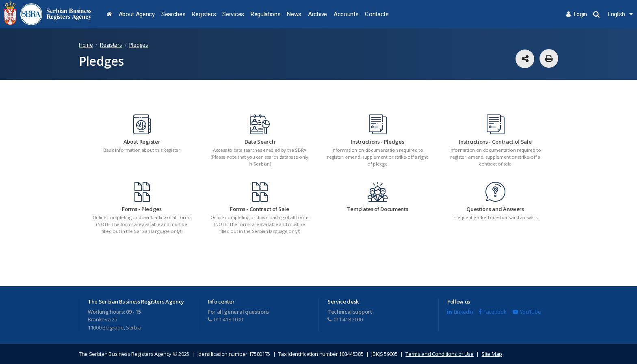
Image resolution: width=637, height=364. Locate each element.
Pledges (139, 45)
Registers (204, 14)
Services (233, 14)
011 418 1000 (225, 319)
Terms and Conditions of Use (439, 354)
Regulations (265, 14)
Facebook (492, 312)
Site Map (492, 354)
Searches (173, 14)
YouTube (527, 312)
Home (86, 45)
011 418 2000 (345, 319)
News (294, 14)
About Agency (137, 14)
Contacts (377, 14)
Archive (317, 14)
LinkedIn (460, 312)
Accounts (346, 14)
